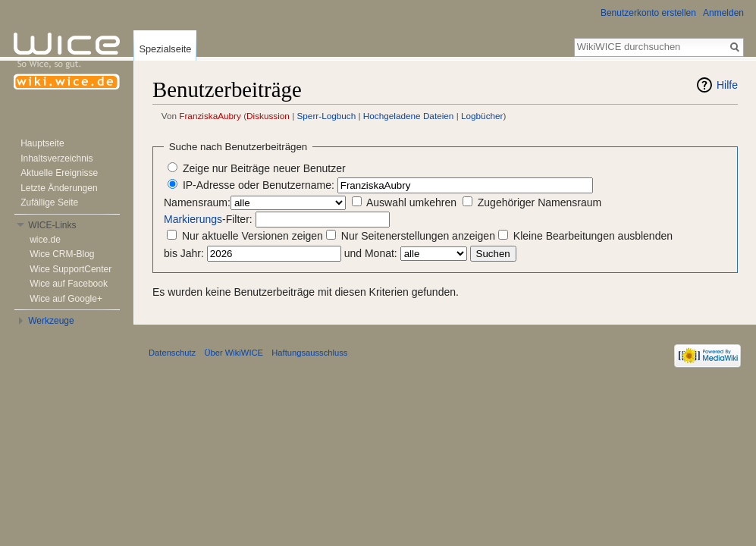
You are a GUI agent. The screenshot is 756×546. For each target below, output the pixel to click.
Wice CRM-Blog (62, 254)
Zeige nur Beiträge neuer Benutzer (264, 168)
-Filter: (208, 219)
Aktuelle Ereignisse (59, 173)
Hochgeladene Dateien (409, 116)
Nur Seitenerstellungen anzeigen (418, 236)
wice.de (45, 240)
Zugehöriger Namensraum (540, 202)
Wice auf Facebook (69, 284)
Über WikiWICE (234, 353)
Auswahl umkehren (411, 202)
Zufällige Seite (49, 202)
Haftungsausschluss (309, 353)
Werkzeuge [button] (51, 321)
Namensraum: (197, 202)
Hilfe (727, 85)
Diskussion (268, 116)
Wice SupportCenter (71, 269)
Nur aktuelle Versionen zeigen (253, 236)
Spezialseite (165, 49)
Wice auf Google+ (66, 299)
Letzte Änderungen (59, 188)
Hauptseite (42, 143)
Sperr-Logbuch (327, 116)
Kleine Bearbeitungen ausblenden (593, 236)
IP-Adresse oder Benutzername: (259, 185)
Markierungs (193, 219)
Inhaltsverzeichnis (56, 158)
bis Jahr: (184, 253)
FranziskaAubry (210, 116)
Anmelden (723, 13)
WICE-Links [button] (52, 225)
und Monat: (371, 253)
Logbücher (482, 116)
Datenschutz (172, 353)
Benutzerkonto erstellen (648, 13)
